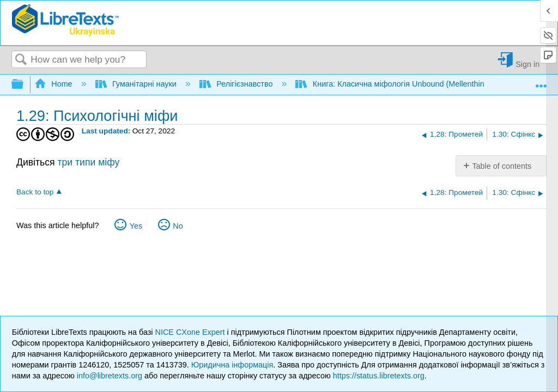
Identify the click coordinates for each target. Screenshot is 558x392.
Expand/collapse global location (541, 81)
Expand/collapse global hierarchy (25, 85)
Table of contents (502, 166)
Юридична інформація (232, 365)
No (178, 226)
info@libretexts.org (110, 376)
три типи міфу (88, 162)
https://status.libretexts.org (379, 376)
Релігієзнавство (237, 84)
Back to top (35, 192)
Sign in (527, 64)
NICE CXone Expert (191, 332)
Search (21, 60)
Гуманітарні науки (137, 84)
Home (54, 84)
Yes (136, 226)
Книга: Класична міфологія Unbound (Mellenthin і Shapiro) (409, 84)
